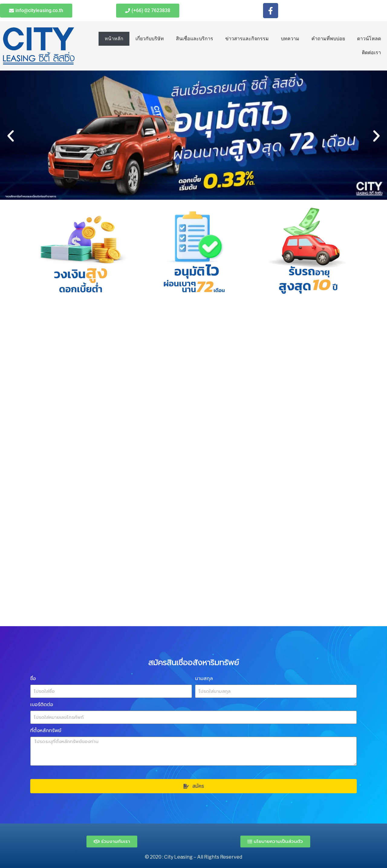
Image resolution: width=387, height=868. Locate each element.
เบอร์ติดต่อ (42, 704)
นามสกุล (204, 678)
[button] (11, 136)
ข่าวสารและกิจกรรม (247, 39)
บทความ (290, 39)
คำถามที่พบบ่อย (328, 39)
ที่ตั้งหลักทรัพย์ (46, 730)
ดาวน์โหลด (369, 39)
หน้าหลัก (114, 39)
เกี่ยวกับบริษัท (150, 39)
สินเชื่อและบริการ (195, 39)
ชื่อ (33, 678)
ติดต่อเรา (371, 53)
